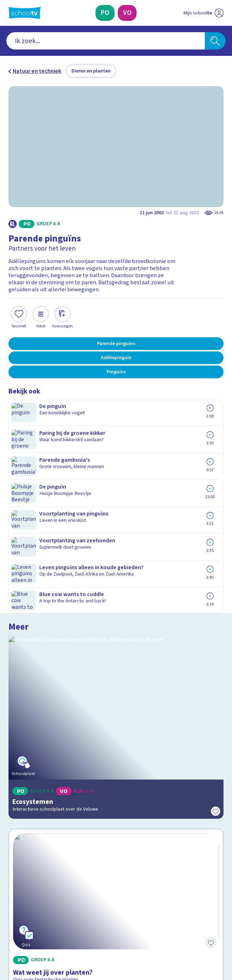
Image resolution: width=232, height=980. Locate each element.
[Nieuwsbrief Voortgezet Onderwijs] (153, 864)
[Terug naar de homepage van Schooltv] (25, 13)
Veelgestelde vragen (40, 791)
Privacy (20, 811)
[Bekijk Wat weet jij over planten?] (116, 599)
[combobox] (106, 41)
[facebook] (12, 920)
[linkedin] (43, 920)
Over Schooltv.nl (34, 801)
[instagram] (28, 920)
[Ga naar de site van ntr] (197, 938)
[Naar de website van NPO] (219, 13)
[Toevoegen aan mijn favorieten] (19, 310)
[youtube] (59, 920)
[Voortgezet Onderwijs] (127, 13)
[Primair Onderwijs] (105, 13)
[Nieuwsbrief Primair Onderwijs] (79, 864)
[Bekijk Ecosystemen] (116, 467)
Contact (21, 781)
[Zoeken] (215, 41)
